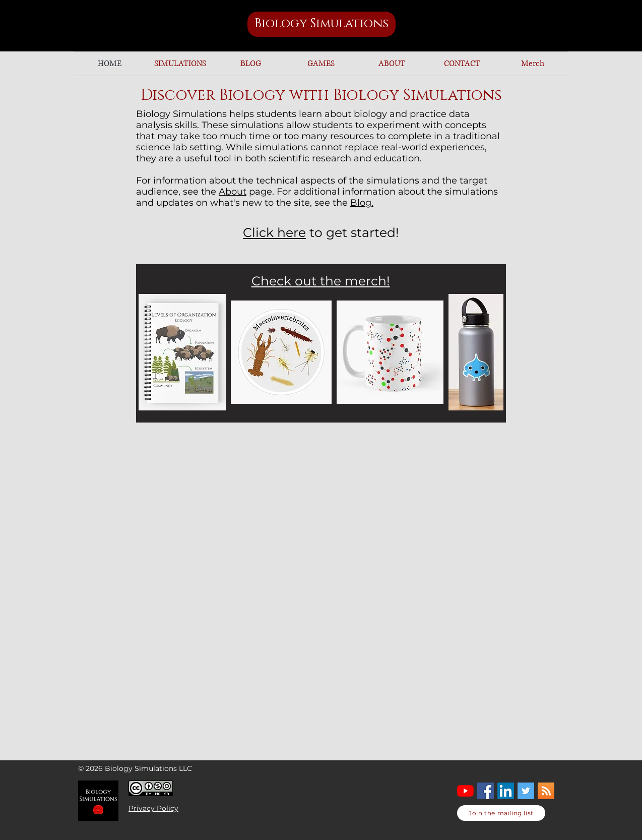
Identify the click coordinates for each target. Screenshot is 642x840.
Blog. (362, 203)
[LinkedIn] (506, 791)
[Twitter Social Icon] (526, 791)
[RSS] (546, 791)
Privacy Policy (153, 808)
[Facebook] (486, 791)
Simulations (349, 24)
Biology (282, 24)
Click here (274, 232)
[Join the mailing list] (501, 813)
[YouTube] (465, 791)
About (233, 192)
